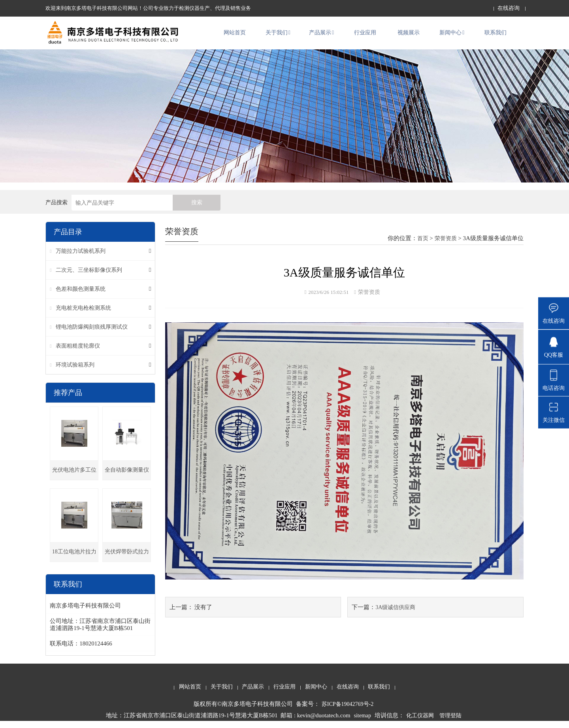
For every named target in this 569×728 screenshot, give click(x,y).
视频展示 (409, 36)
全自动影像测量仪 (127, 477)
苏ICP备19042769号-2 (348, 711)
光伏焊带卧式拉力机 (127, 562)
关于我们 (278, 36)
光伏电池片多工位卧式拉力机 (74, 480)
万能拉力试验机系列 (81, 258)
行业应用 (365, 36)
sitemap (362, 722)
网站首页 (235, 36)
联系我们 (496, 36)
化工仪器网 (420, 722)
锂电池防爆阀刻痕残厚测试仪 (92, 334)
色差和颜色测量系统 (81, 296)
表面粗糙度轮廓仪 (78, 353)
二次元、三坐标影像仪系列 (89, 277)
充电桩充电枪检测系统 (83, 315)
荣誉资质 (446, 245)
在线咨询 (509, 8)
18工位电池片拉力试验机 (74, 562)
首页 (423, 245)
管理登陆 (450, 722)
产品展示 (321, 36)
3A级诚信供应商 (395, 614)
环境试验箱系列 (75, 372)
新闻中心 (452, 36)
